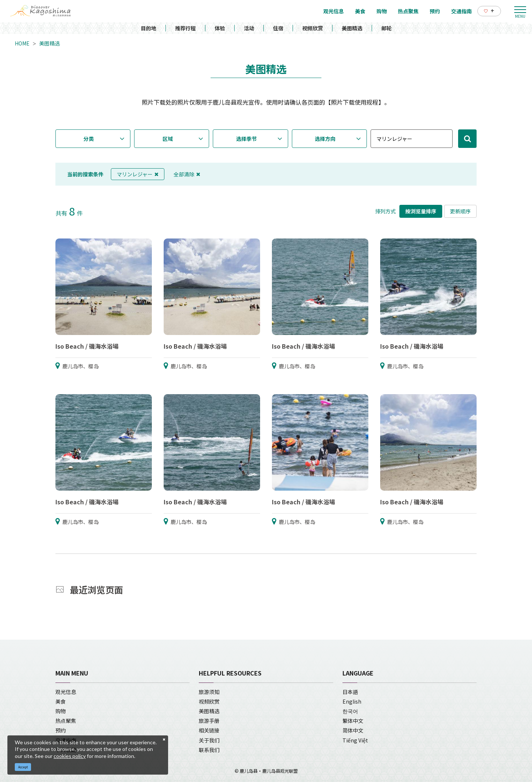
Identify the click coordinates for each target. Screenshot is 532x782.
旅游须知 (209, 692)
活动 (249, 28)
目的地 (149, 28)
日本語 (350, 692)
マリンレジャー (138, 174)
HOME (22, 43)
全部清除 (187, 174)
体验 (220, 28)
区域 (168, 139)
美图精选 (352, 28)
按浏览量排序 (421, 211)
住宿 (278, 28)
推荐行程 (185, 28)
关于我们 (209, 740)
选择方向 (325, 139)
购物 (61, 711)
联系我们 (209, 750)
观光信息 (66, 692)
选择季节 (246, 139)
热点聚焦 (66, 721)
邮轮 (386, 28)
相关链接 (209, 730)
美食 (61, 701)
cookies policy (70, 756)
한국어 (350, 711)
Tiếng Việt (355, 740)
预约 (61, 730)
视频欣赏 (313, 28)
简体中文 (353, 730)
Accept (23, 767)
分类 (89, 139)
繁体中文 (353, 721)
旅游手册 (209, 721)
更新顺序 (460, 211)
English (352, 701)
